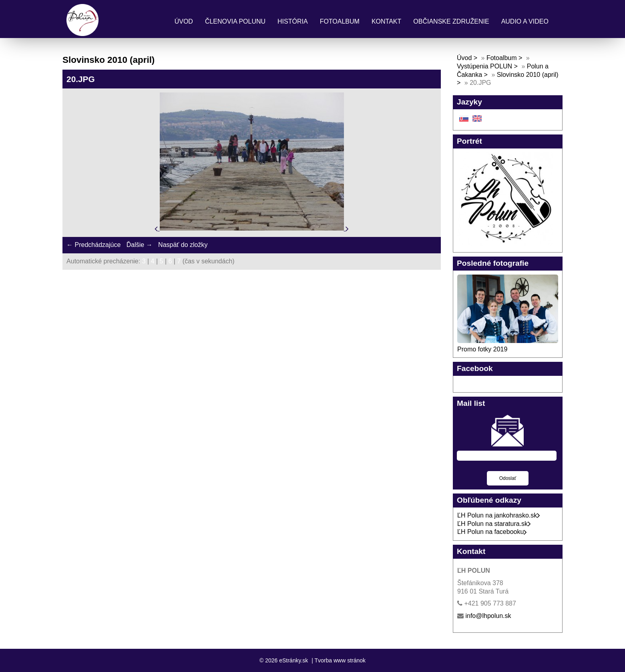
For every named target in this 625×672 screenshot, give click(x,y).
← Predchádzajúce (93, 245)
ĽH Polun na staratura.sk (494, 524)
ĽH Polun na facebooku (492, 532)
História (293, 21)
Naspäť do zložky (183, 245)
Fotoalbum (340, 21)
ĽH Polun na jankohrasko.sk (499, 515)
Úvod (184, 21)
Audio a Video (525, 21)
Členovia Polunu (235, 21)
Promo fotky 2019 (482, 349)
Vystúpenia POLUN (484, 66)
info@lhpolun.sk (488, 616)
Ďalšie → (140, 245)
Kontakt (386, 21)
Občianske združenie (451, 21)
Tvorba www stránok (340, 660)
